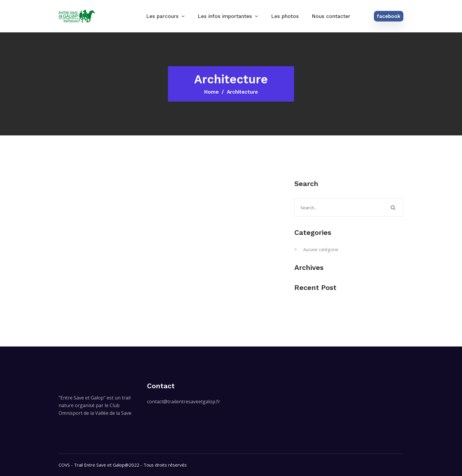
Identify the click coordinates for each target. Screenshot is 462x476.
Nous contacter (331, 16)
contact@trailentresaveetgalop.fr (184, 402)
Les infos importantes (225, 16)
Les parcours (162, 16)
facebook (389, 16)
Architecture (242, 92)
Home (211, 92)
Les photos (285, 16)
